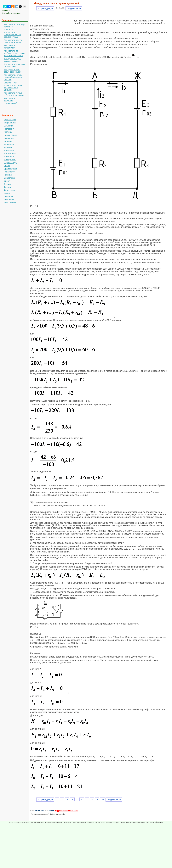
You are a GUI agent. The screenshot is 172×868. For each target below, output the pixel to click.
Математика (10, 153)
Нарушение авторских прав (67, 811)
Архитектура (10, 120)
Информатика (11, 135)
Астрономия (10, 123)
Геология (8, 132)
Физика (7, 187)
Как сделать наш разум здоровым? (12, 71)
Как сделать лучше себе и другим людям (14, 94)
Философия (9, 190)
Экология (8, 196)
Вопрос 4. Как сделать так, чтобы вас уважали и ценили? (13, 86)
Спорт (7, 181)
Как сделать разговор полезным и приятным (14, 27)
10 (103, 799)
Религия (8, 175)
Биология (8, 126)
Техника (8, 184)
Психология (9, 172)
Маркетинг (9, 150)
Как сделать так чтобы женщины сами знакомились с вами (14, 53)
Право (7, 166)
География (9, 129)
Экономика (9, 199)
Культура (8, 147)
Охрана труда (10, 162)
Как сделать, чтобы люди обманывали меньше (13, 77)
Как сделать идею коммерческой (12, 60)
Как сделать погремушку (10, 47)
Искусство (9, 138)
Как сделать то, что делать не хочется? (13, 41)
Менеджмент (10, 159)
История (8, 141)
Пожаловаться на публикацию (152, 822)
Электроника (10, 202)
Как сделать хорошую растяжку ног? (14, 65)
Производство (11, 169)
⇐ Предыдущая (45, 8)
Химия (7, 193)
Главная (6, 10)
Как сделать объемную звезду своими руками (12, 34)
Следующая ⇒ (74, 8)
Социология (10, 178)
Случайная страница (12, 13)
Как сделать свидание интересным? (10, 101)
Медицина (9, 156)
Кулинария (9, 144)
